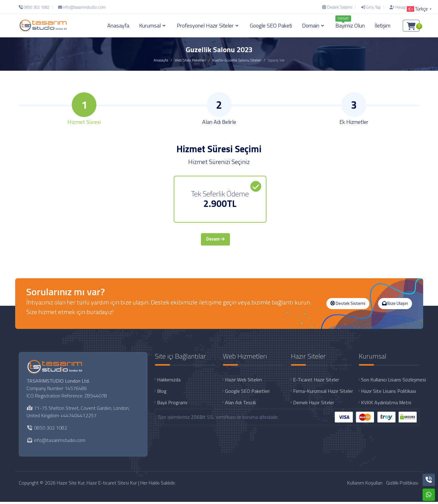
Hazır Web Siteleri (243, 381)
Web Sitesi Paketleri (190, 60)
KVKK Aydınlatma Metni (386, 404)
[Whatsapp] (429, 495)
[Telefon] (36, 7)
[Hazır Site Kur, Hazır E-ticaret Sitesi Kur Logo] (43, 26)
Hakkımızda (169, 381)
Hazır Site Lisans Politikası (389, 393)
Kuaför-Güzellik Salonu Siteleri (237, 60)
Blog (162, 393)
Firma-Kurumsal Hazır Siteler (322, 393)
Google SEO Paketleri (247, 393)
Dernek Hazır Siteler (314, 404)
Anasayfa (161, 60)
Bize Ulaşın (395, 305)
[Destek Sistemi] (337, 7)
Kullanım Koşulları (365, 485)
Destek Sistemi (348, 305)
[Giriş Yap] (371, 7)
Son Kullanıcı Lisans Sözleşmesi (390, 381)
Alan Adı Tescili (240, 404)
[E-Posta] (82, 7)
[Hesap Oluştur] (403, 7)
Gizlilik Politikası (402, 485)
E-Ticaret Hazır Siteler (316, 381)
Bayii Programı (172, 404)
